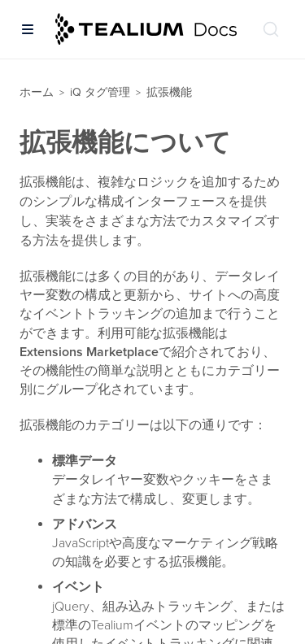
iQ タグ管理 (100, 92)
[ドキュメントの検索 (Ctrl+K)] (271, 29)
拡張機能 (169, 92)
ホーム (37, 92)
